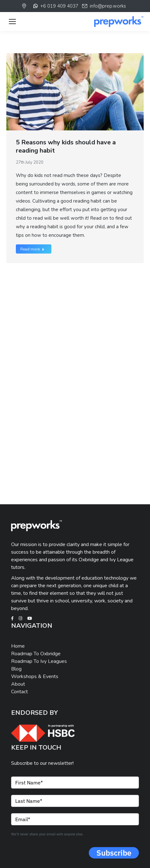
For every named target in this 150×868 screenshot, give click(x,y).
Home (18, 646)
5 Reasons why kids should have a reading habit (66, 146)
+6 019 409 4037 (55, 6)
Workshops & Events (35, 676)
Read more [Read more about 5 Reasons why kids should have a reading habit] (32, 249)
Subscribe (114, 853)
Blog (16, 669)
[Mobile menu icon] (12, 22)
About (18, 684)
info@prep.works (104, 6)
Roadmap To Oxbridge (36, 654)
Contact (20, 692)
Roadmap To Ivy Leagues (39, 661)
